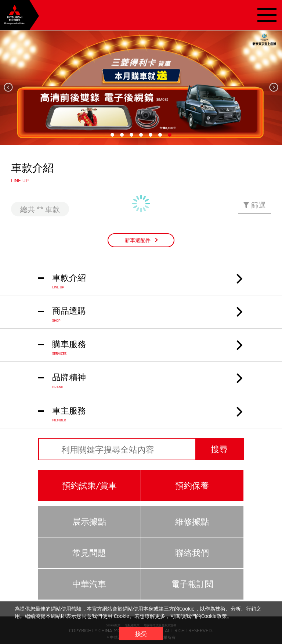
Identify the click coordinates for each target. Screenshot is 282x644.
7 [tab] (170, 135)
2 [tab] (122, 135)
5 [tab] (151, 135)
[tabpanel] (141, 87)
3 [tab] (131, 135)
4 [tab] (141, 135)
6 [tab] (160, 135)
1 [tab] (112, 135)
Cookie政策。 (217, 616)
